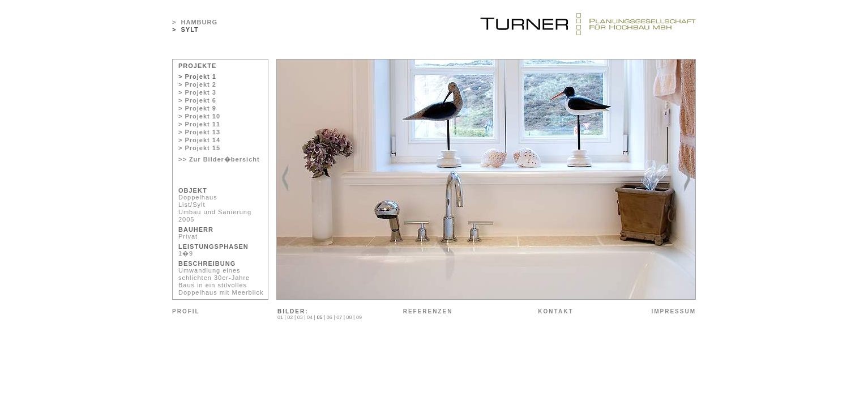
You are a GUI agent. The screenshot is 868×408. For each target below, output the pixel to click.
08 (349, 317)
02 (290, 317)
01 (280, 317)
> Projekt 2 (197, 84)
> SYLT (185, 29)
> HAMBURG (195, 22)
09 (359, 317)
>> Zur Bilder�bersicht (219, 159)
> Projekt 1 (197, 76)
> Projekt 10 (199, 116)
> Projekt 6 (197, 100)
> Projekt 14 (199, 140)
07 (339, 317)
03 (300, 317)
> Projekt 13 (199, 132)
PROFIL (186, 311)
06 (330, 317)
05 (319, 317)
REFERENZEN (428, 311)
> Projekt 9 (197, 108)
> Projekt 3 (197, 92)
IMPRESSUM (674, 311)
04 (310, 317)
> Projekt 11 (199, 124)
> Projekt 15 (199, 148)
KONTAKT (555, 311)
